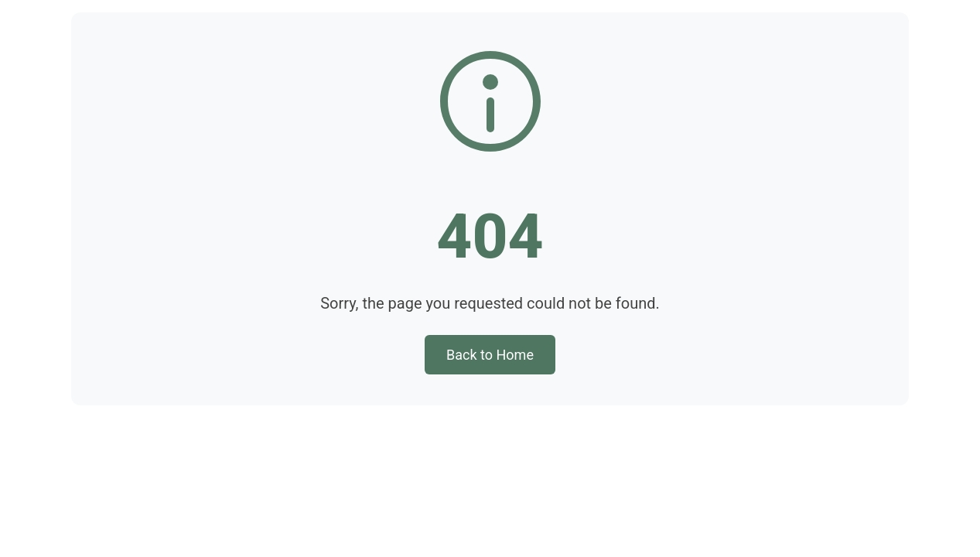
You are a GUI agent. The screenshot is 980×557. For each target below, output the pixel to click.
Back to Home (490, 355)
